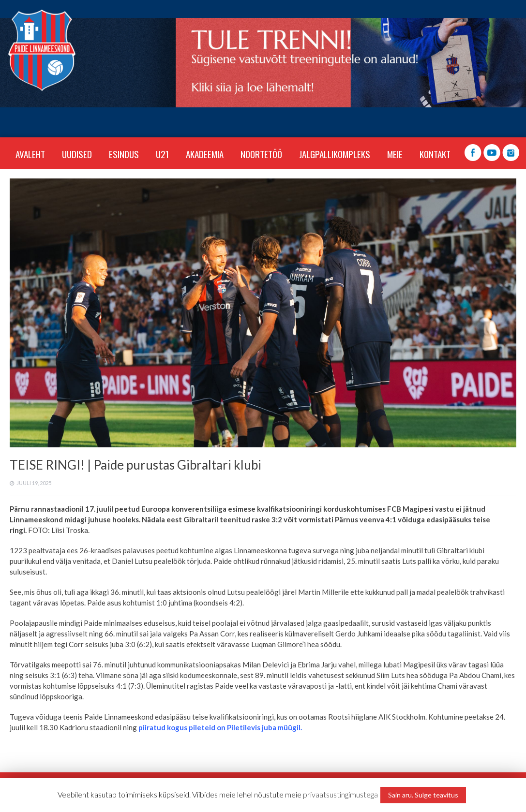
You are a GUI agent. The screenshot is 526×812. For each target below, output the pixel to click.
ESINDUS (124, 154)
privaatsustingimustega (340, 794)
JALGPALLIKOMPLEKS (335, 154)
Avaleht (30, 154)
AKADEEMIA (205, 154)
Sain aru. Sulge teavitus (423, 795)
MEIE (395, 154)
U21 (162, 154)
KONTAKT (435, 154)
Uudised (77, 154)
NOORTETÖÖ (261, 154)
